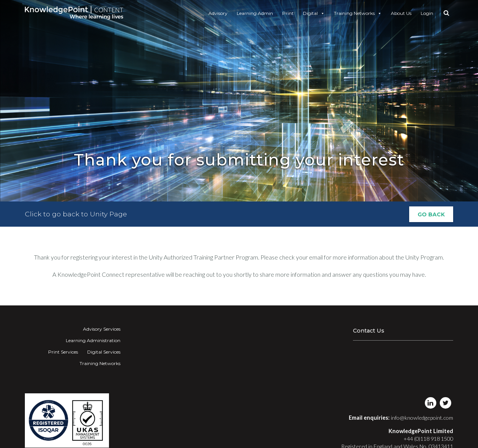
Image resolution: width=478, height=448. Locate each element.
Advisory (218, 13)
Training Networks (358, 13)
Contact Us (369, 331)
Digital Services (104, 352)
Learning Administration (93, 340)
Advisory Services (102, 329)
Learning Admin (255, 13)
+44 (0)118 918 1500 (428, 439)
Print (288, 13)
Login (427, 13)
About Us (401, 13)
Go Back (431, 214)
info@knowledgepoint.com (422, 418)
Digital (314, 13)
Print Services (63, 352)
